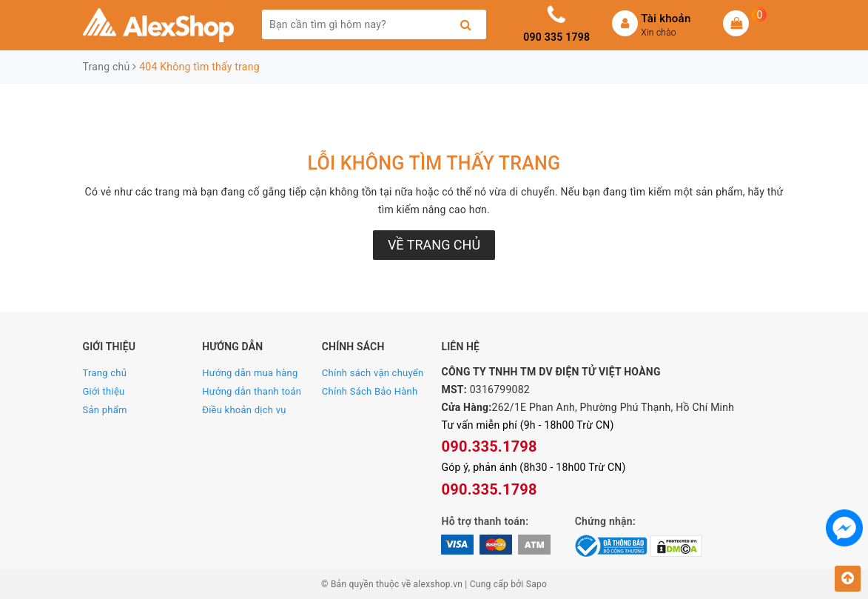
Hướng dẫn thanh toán (252, 391)
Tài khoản (666, 19)
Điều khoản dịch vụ (244, 410)
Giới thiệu (104, 391)
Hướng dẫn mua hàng (250, 373)
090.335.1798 (489, 446)
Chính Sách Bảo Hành (370, 391)
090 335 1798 (556, 37)
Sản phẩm (105, 410)
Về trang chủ (434, 245)
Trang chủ (105, 373)
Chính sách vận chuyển (373, 373)
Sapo (536, 584)
